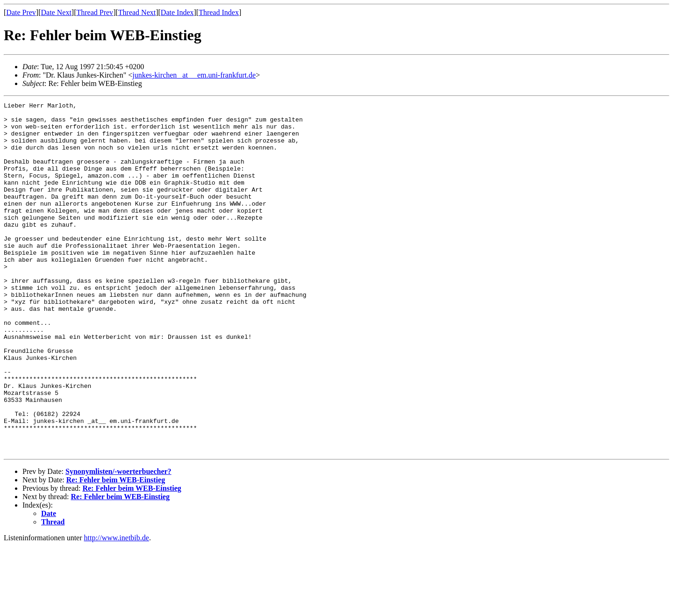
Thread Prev (95, 12)
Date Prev (21, 12)
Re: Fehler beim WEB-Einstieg (116, 550)
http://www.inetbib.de (117, 608)
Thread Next (137, 12)
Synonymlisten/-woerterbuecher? (118, 541)
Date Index (177, 12)
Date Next (56, 12)
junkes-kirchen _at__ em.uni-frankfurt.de (194, 75)
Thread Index (219, 12)
